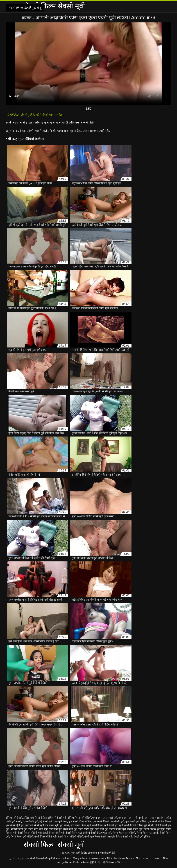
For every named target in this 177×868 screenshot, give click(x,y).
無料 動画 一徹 (98, 863)
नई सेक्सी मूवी (46, 823)
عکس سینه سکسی (20, 860)
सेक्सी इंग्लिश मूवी (118, 830)
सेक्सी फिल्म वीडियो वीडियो (71, 838)
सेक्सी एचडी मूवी (135, 830)
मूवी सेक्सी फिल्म (78, 826)
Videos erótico (114, 863)
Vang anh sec (81, 860)
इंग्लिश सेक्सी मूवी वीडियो (80, 819)
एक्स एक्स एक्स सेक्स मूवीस (158, 819)
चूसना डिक (79, 132)
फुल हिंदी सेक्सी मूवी (35, 826)
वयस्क (27, 17)
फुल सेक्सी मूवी (117, 823)
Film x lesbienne (116, 860)
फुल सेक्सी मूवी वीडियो (136, 823)
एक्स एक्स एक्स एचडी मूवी (101, 132)
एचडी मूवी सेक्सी (14, 823)
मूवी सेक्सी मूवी (111, 826)
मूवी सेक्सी (65, 826)
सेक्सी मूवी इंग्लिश (142, 838)
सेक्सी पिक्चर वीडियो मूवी (30, 834)
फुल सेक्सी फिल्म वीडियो (80, 823)
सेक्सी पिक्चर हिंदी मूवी (54, 834)
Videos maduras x (63, 860)
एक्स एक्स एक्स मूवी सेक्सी (131, 819)
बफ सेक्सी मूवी (52, 826)
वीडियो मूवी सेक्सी (145, 826)
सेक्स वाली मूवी (70, 830)
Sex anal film (133, 860)
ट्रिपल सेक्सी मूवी (30, 823)
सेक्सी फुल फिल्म (92, 838)
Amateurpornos (98, 860)
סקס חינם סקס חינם (151, 860)
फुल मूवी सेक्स (61, 823)
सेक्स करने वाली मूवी (38, 830)
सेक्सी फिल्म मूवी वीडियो (22, 838)
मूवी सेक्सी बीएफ (95, 826)
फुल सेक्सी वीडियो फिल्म (159, 823)
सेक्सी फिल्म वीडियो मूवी (45, 838)
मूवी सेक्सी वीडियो (128, 826)
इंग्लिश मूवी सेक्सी (14, 819)
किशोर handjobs (62, 132)
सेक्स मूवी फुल (55, 830)
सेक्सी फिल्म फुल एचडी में (78, 834)
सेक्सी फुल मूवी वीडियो (111, 838)
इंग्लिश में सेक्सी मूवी (57, 819)
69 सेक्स (21, 132)
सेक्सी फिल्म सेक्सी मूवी (41, 860)
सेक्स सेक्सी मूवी (86, 830)
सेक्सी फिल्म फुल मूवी (101, 834)
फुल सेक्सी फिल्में (101, 823)
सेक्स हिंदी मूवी (101, 830)
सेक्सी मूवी (128, 838)
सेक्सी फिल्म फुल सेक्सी (147, 834)
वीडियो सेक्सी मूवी (19, 830)
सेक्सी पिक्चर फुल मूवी (154, 830)
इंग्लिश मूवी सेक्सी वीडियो (35, 819)
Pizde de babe (81, 863)
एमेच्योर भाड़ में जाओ (39, 132)
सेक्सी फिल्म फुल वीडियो (124, 834)
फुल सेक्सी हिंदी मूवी (15, 826)
